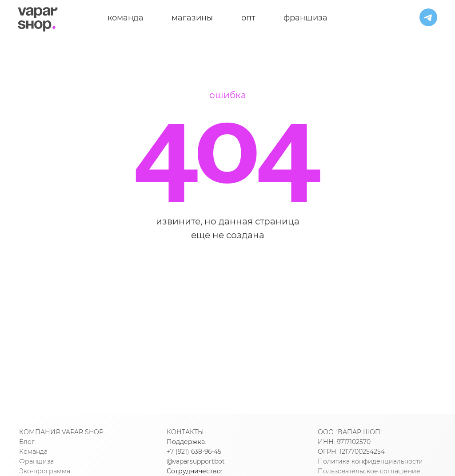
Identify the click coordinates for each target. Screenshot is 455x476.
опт (248, 18)
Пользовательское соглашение (369, 471)
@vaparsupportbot (196, 461)
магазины (192, 18)
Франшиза (36, 461)
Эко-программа (45, 471)
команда (126, 18)
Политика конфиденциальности (370, 461)
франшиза (305, 18)
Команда (33, 452)
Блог (27, 442)
